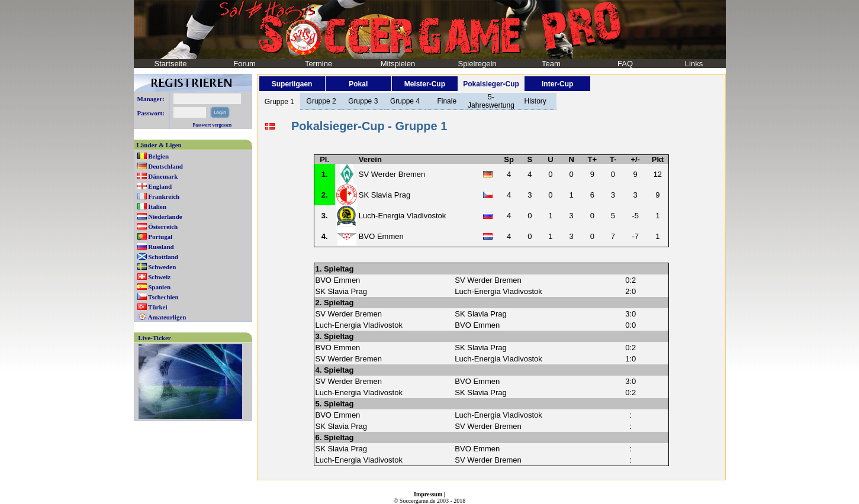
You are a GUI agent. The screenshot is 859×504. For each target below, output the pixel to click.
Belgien (158, 156)
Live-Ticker (154, 338)
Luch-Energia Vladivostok (402, 216)
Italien (157, 206)
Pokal (358, 84)
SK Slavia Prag (385, 195)
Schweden (162, 267)
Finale (447, 101)
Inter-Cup (557, 84)
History (535, 101)
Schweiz (159, 277)
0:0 (630, 325)
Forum (244, 64)
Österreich (163, 227)
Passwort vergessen (212, 125)
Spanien (159, 287)
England (160, 186)
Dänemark (163, 176)
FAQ (625, 64)
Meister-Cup (425, 84)
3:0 (630, 314)
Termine (318, 64)
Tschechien (163, 297)
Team (551, 64)
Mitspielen (398, 64)
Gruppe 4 (405, 101)
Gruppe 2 (321, 101)
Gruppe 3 (363, 101)
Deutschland (165, 166)
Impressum (428, 494)
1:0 (630, 359)
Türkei (157, 307)
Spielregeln (477, 64)
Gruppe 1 (279, 102)
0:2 (630, 280)
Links (694, 64)
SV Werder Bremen (392, 174)
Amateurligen (167, 317)
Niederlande (165, 217)
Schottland (163, 257)
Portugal (160, 237)
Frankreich (164, 196)
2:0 (630, 291)
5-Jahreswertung (491, 101)
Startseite (171, 64)
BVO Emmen (381, 236)
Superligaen (292, 84)
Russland (161, 247)
